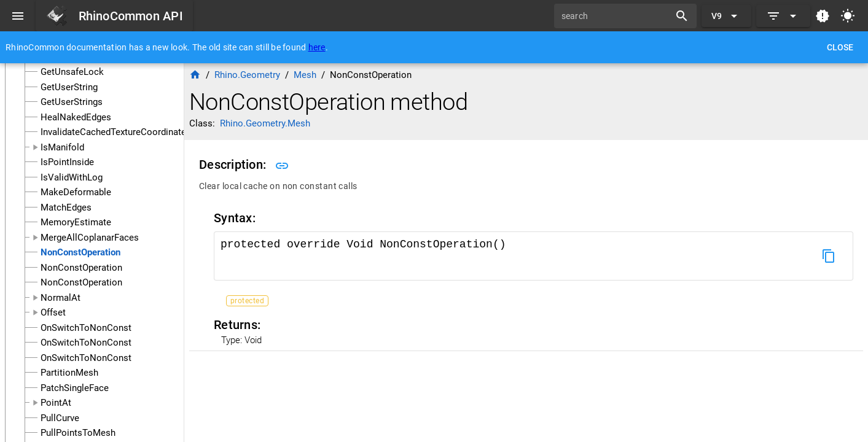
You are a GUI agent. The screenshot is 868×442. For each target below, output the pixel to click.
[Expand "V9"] (726, 16)
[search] (616, 16)
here (317, 47)
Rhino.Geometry (247, 75)
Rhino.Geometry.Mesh (265, 123)
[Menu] (18, 16)
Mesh (305, 75)
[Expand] (783, 16)
